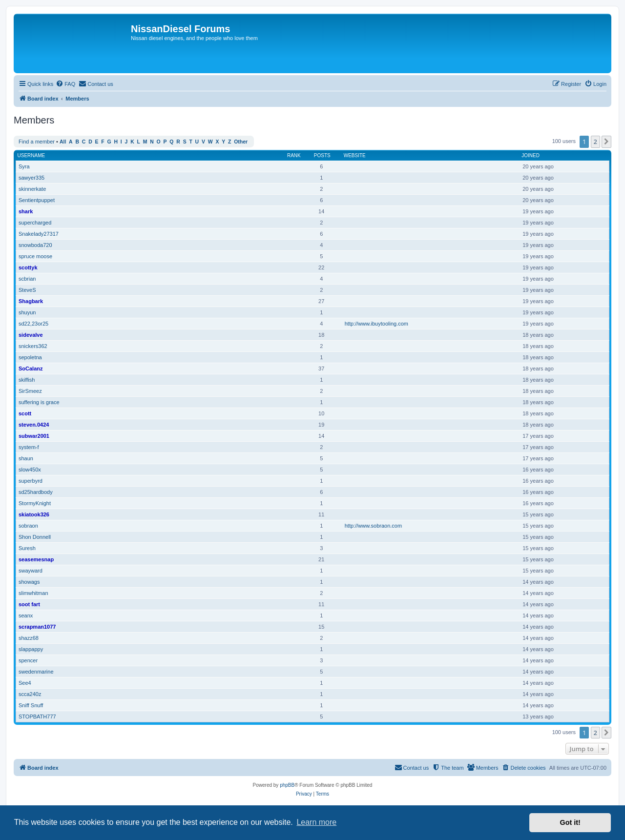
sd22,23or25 (33, 324)
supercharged (35, 223)
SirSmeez (30, 391)
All (63, 142)
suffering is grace (39, 402)
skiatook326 (34, 514)
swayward (31, 571)
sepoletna (30, 357)
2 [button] (595, 142)
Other (241, 142)
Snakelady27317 (39, 234)
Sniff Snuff (31, 705)
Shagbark (31, 301)
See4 (25, 683)
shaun (26, 458)
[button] (606, 142)
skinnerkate (32, 189)
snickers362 (33, 346)
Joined (531, 155)
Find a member (37, 142)
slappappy (31, 649)
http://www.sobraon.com (373, 526)
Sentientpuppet (37, 200)
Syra (24, 166)
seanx (26, 615)
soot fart (29, 604)
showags (29, 582)
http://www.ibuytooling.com (376, 324)
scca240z (30, 694)
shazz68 (29, 638)
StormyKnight (35, 503)
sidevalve (31, 335)
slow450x (30, 470)
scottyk (28, 267)
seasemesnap (36, 559)
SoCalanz (31, 369)
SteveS (27, 290)
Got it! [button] (570, 822)
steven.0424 (34, 425)
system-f (29, 447)
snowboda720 (35, 245)
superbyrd (31, 481)
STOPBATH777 (37, 717)
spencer (28, 660)
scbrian (27, 279)
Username (31, 155)
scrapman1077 (37, 627)
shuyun (27, 312)
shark (26, 211)
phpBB (287, 785)
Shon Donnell (35, 537)
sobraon (28, 526)
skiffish (27, 380)
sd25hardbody (36, 492)
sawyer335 (31, 178)
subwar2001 (34, 436)
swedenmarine (36, 672)
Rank (294, 155)
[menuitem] (65, 84)
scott (25, 413)
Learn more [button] (316, 822)
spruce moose (35, 256)
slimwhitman (33, 593)
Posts (322, 155)
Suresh (27, 548)
